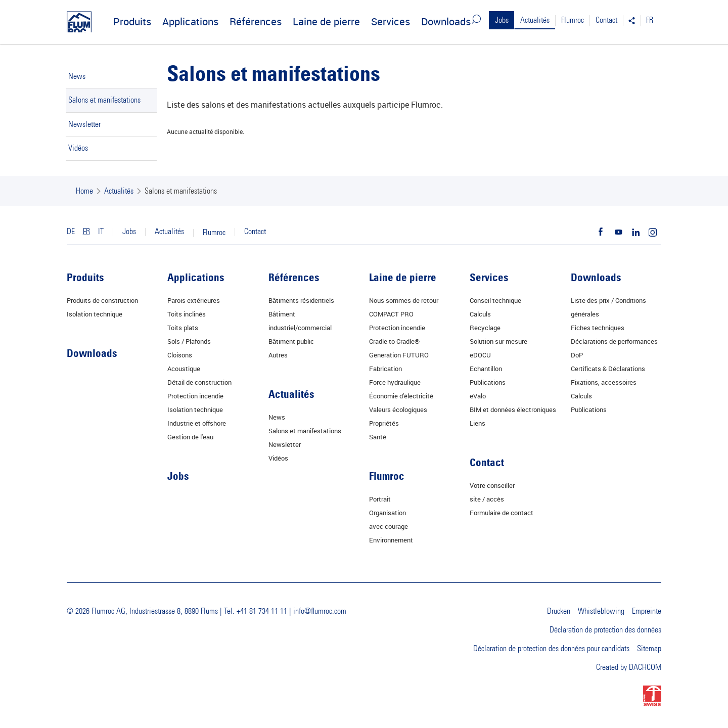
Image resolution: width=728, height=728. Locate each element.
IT (101, 232)
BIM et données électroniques (513, 409)
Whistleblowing (601, 611)
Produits (132, 21)
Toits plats (183, 328)
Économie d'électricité (401, 396)
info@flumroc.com (320, 611)
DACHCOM (645, 667)
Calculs (480, 314)
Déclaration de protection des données (605, 630)
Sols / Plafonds (189, 341)
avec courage (389, 526)
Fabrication (385, 369)
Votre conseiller (492, 485)
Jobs (502, 20)
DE (71, 232)
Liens (477, 423)
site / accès (487, 499)
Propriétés (384, 423)
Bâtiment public (291, 341)
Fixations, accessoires (604, 382)
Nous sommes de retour (404, 300)
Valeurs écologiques (398, 409)
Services (391, 21)
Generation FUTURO (399, 355)
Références (256, 21)
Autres (278, 355)
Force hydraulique (395, 382)
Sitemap (649, 649)
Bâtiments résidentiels (301, 300)
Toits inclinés (187, 314)
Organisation (388, 513)
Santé (378, 437)
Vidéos (78, 148)
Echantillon (486, 369)
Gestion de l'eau (190, 437)
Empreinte (647, 611)
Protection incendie (195, 396)
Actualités (535, 20)
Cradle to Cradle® (394, 341)
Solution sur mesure (498, 341)
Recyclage (485, 328)
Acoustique (184, 369)
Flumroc (573, 20)
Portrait (380, 499)
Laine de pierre (326, 21)
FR (650, 20)
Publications (488, 382)
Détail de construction (199, 382)
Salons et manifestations (104, 100)
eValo (478, 396)
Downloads (446, 21)
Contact (606, 20)
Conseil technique (495, 300)
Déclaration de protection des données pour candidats (551, 649)
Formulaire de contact (502, 513)
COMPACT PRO (391, 314)
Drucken (559, 611)
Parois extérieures (194, 300)
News (77, 76)
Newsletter (84, 124)
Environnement (391, 540)
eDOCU (480, 355)
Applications (190, 21)
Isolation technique (95, 314)
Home (84, 191)
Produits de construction (102, 300)
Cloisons (180, 355)
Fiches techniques (598, 328)
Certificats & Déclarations (608, 369)
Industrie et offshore (197, 423)
